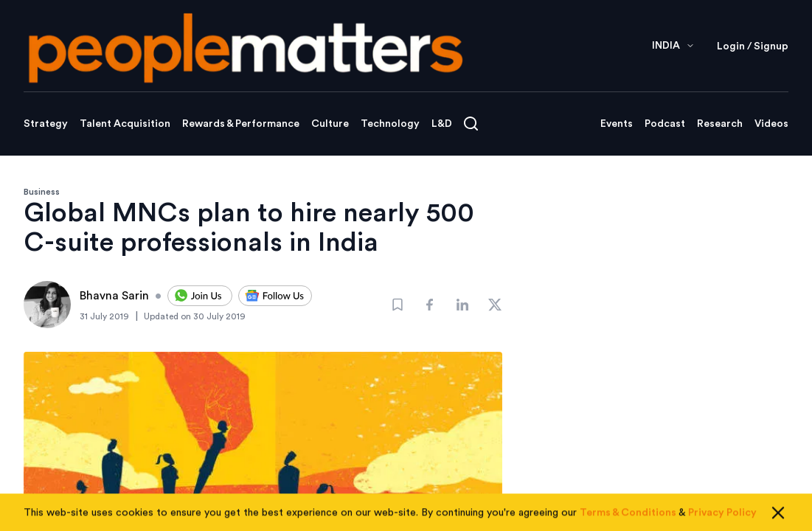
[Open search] (471, 124)
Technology (390, 124)
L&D (442, 124)
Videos (771, 124)
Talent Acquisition (125, 124)
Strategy (46, 124)
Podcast (665, 124)
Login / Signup (753, 46)
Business (42, 192)
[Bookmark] (398, 305)
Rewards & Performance (241, 124)
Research (720, 124)
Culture (330, 124)
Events (617, 124)
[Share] (430, 305)
